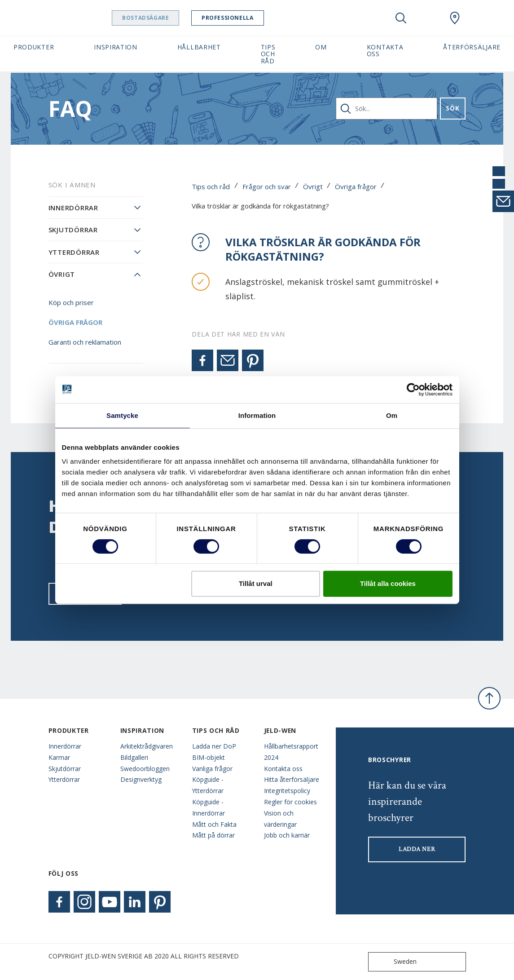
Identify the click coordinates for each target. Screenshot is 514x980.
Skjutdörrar (73, 230)
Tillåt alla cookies (388, 583)
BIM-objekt (209, 757)
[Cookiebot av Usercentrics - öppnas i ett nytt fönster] (413, 390)
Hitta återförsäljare (292, 779)
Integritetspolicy (287, 791)
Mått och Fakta (214, 824)
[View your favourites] (428, 18)
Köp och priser (71, 302)
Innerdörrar (73, 208)
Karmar (59, 757)
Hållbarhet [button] (199, 47)
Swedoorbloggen (145, 769)
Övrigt (313, 186)
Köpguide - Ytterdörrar (208, 785)
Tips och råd (211, 186)
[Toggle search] (401, 18)
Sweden (394, 962)
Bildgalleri (134, 757)
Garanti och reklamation (85, 342)
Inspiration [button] (116, 47)
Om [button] (321, 47)
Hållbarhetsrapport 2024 (291, 752)
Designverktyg (141, 779)
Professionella (250, 18)
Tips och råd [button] (268, 54)
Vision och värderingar (280, 819)
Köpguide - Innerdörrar (209, 807)
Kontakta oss (283, 769)
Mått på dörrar (213, 835)
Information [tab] (257, 415)
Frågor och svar (267, 186)
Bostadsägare (168, 18)
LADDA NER (417, 849)
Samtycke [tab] (122, 415)
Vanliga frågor (212, 769)
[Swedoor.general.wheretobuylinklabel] (455, 18)
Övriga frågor (356, 186)
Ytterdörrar (74, 252)
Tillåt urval (256, 583)
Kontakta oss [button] (385, 50)
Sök (452, 108)
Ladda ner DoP (214, 746)
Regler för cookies (290, 802)
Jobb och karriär (287, 835)
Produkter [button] (34, 47)
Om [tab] (392, 415)
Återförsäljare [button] (472, 47)
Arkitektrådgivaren (147, 746)
